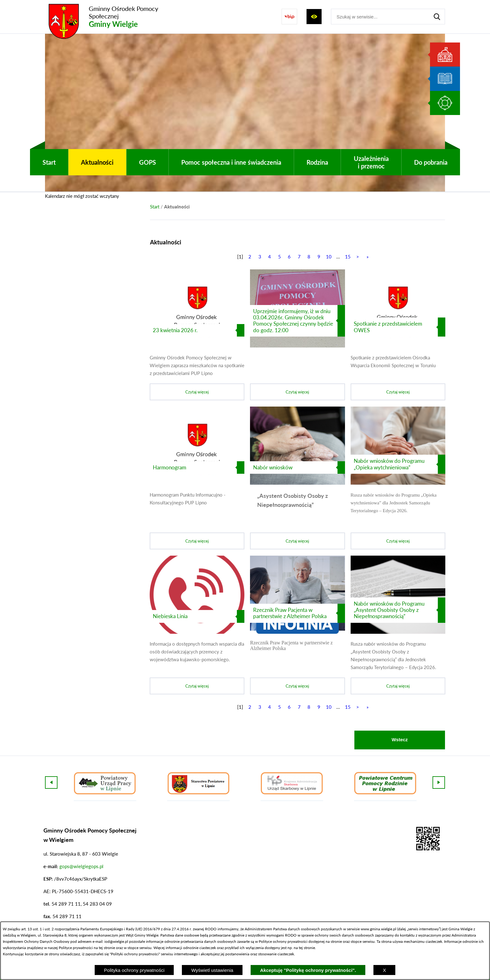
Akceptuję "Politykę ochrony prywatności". (308, 970)
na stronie (334, 941)
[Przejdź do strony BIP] (289, 17)
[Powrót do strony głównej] (155, 207)
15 (348, 257)
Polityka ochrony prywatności (134, 970)
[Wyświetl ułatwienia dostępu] (314, 17)
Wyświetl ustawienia (212, 970)
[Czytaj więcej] (197, 335)
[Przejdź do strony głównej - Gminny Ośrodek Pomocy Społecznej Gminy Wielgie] (112, 17)
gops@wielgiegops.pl (81, 866)
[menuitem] (49, 162)
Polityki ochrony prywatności (135, 954)
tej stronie (307, 948)
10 (329, 257)
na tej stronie (104, 948)
